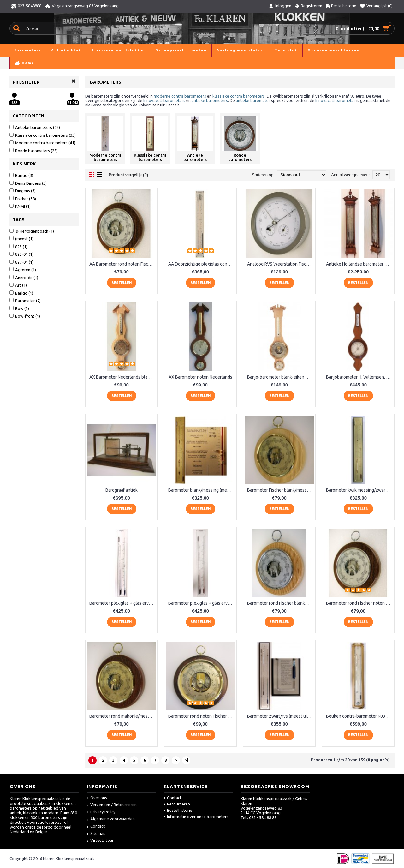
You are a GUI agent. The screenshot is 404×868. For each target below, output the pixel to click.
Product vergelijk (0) (128, 175)
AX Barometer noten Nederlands (200, 377)
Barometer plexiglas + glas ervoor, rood (202, 603)
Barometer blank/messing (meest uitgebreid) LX (202, 490)
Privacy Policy (101, 812)
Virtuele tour (100, 841)
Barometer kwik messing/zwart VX (359, 490)
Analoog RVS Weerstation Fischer (280, 264)
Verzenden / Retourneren (112, 805)
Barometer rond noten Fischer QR (201, 716)
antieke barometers (210, 100)
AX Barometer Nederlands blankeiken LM (123, 377)
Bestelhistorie (178, 810)
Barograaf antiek (122, 490)
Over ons (97, 798)
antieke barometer (253, 100)
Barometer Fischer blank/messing (280, 490)
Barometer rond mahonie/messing (123, 716)
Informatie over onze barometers (196, 817)
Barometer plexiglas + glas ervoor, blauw (123, 603)
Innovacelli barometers (164, 100)
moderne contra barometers (180, 96)
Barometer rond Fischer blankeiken (280, 603)
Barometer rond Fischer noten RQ (359, 603)
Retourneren (177, 804)
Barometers (37, 63)
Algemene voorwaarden (111, 819)
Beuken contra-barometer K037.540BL (359, 716)
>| (186, 760)
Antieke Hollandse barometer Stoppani (359, 264)
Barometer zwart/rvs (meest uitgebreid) (280, 716)
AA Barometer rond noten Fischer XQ (123, 264)
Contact (96, 826)
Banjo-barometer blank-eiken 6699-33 (280, 377)
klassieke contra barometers (239, 96)
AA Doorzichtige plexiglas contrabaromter (202, 264)
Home (15, 63)
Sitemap (96, 834)
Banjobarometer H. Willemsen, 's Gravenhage (359, 377)
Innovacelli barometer (335, 100)
